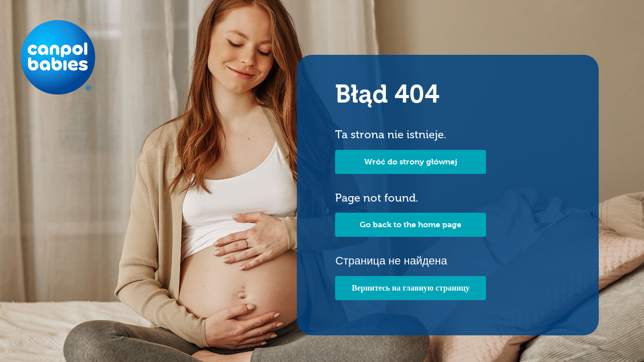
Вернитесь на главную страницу (411, 288)
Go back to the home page (411, 224)
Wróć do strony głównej (411, 162)
